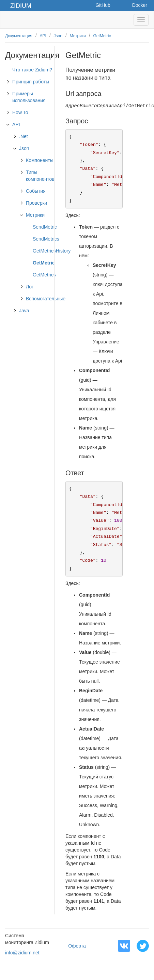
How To (20, 112)
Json (58, 36)
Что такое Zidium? (32, 70)
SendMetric (45, 227)
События (36, 191)
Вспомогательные (46, 299)
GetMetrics (44, 275)
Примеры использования (29, 97)
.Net (24, 136)
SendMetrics (46, 239)
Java (24, 311)
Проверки (36, 203)
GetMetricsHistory (52, 251)
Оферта (77, 946)
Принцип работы (31, 82)
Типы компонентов (40, 176)
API (43, 36)
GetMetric (102, 36)
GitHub (103, 5)
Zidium (21, 6)
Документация (19, 36)
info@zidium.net (22, 953)
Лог (30, 287)
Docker (140, 5)
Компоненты (40, 160)
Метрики (78, 36)
